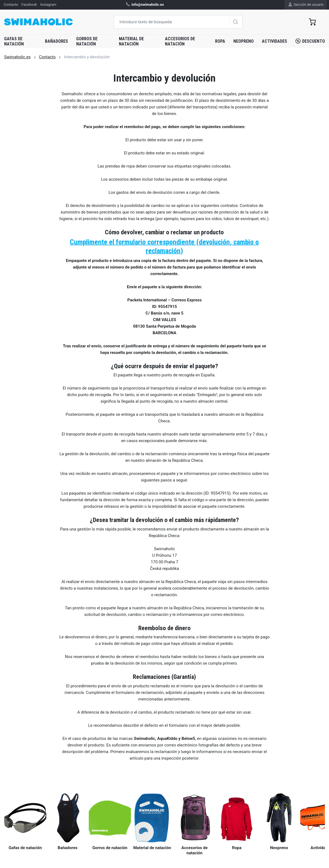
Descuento (310, 41)
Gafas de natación (14, 41)
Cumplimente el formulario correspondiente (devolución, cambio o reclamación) (164, 246)
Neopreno (244, 41)
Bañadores (56, 41)
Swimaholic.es (17, 57)
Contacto (47, 57)
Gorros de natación (87, 41)
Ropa (220, 41)
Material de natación (131, 41)
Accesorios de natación (180, 41)
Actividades (274, 41)
